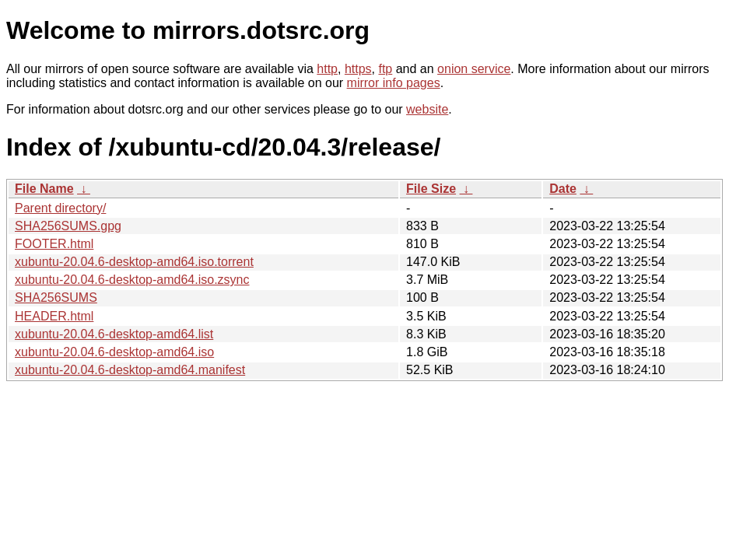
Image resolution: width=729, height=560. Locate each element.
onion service (474, 69)
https (358, 69)
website (427, 109)
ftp (385, 69)
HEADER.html (54, 316)
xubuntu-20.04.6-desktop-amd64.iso (114, 352)
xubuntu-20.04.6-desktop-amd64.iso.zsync (132, 280)
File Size (431, 189)
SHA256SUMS (56, 297)
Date (563, 189)
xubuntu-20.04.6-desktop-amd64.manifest (130, 370)
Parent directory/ (60, 208)
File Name (44, 189)
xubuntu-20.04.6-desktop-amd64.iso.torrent (134, 262)
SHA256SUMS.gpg (68, 226)
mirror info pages (394, 83)
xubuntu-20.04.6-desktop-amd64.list (114, 334)
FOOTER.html (54, 244)
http (327, 69)
